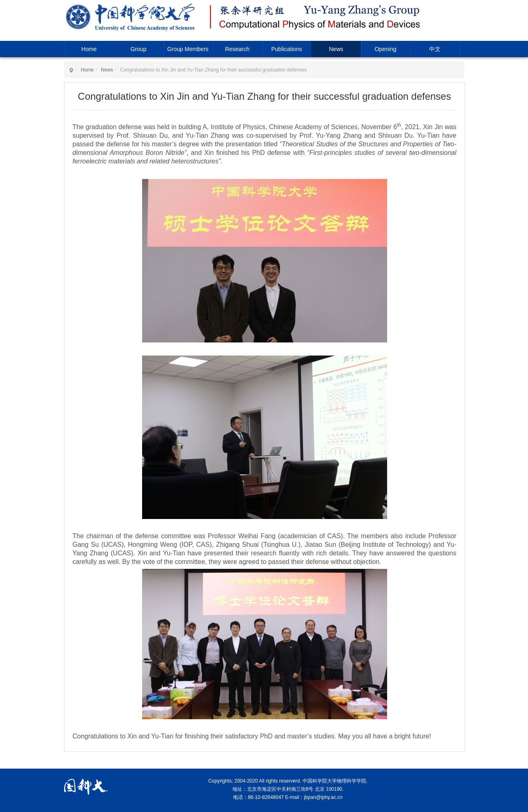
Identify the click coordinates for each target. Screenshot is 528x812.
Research (237, 49)
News (336, 49)
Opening (386, 49)
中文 (435, 49)
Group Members (188, 49)
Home (89, 49)
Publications (287, 49)
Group (139, 49)
